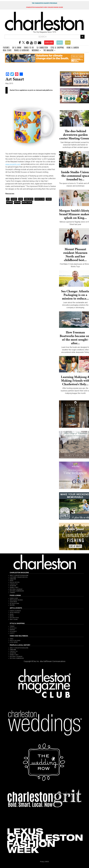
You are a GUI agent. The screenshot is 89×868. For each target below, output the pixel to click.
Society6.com (39, 199)
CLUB (68, 43)
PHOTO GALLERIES (15, 641)
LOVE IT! (12, 633)
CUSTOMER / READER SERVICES (19, 577)
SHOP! (60, 43)
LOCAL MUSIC (14, 642)
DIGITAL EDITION (15, 582)
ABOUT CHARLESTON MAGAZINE (19, 575)
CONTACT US (14, 584)
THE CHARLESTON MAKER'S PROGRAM (45, 3)
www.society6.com (13, 164)
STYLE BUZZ (13, 631)
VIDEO (12, 639)
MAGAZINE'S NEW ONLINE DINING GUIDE (44, 7)
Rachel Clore (27, 202)
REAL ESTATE (7, 50)
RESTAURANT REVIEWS (16, 600)
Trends (49, 199)
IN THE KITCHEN (14, 604)
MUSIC (12, 614)
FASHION (12, 630)
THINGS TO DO (29, 47)
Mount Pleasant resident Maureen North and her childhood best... (75, 255)
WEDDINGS (36, 50)
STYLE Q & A (13, 628)
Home (21, 199)
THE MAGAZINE (49, 50)
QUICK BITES (13, 602)
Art (8, 199)
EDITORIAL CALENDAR (16, 589)
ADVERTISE (13, 586)
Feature (17, 202)
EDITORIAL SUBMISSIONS (17, 591)
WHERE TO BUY (14, 587)
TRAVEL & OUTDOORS (22, 50)
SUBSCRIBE (49, 43)
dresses (10, 202)
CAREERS (12, 593)
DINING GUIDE (14, 598)
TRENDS (12, 626)
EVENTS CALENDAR (15, 611)
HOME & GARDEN (73, 47)
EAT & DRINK (17, 47)
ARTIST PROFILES (15, 613)
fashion (14, 199)
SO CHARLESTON (42, 47)
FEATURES (6, 47)
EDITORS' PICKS (14, 618)
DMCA (47, 862)
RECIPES (12, 605)
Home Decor (29, 199)
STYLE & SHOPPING (57, 47)
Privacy (42, 862)
